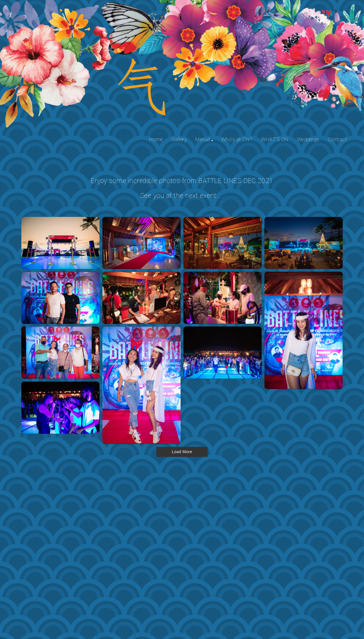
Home (156, 139)
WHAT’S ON (275, 139)
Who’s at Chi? (237, 139)
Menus (203, 139)
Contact (338, 139)
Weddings (308, 139)
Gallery (179, 139)
